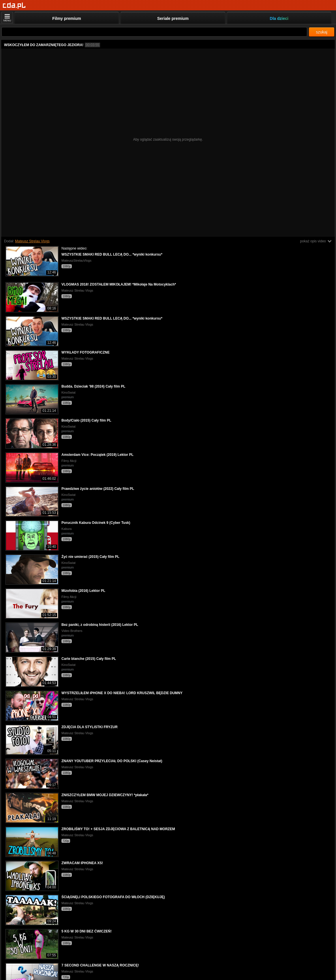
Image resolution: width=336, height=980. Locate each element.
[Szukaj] (154, 32)
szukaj (322, 32)
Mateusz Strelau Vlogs (32, 241)
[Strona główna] (14, 6)
